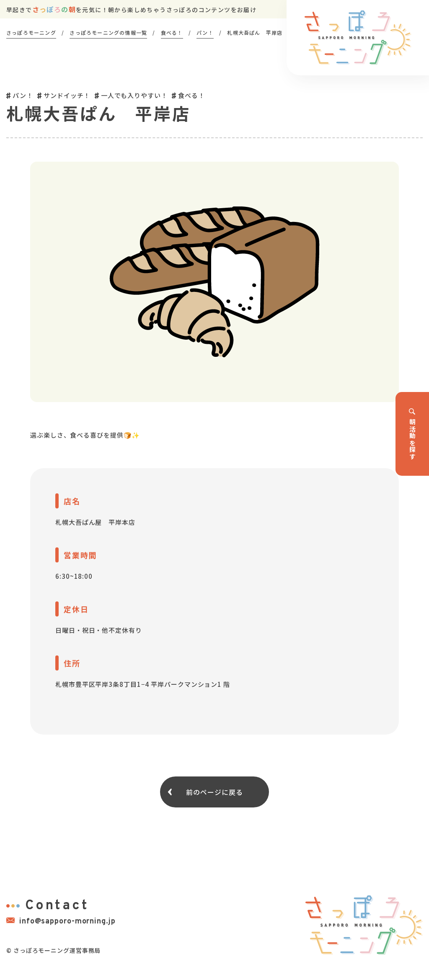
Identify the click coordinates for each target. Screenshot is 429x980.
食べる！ (191, 95)
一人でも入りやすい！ (134, 95)
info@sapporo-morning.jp (61, 921)
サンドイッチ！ (67, 95)
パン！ (23, 95)
